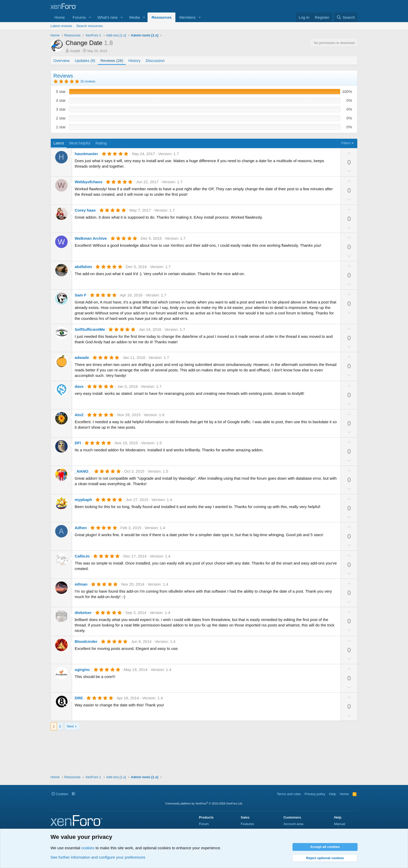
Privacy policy (315, 794)
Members (187, 17)
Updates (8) (85, 61)
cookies (88, 848)
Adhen (81, 528)
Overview (62, 61)
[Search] (346, 17)
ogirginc (82, 670)
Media (135, 17)
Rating (101, 143)
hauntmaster (86, 154)
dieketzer (83, 613)
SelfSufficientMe (90, 329)
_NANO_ (83, 471)
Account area (293, 824)
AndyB (75, 51)
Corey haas (85, 210)
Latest (59, 143)
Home (60, 17)
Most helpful (80, 143)
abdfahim (83, 267)
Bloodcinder (86, 641)
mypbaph (83, 500)
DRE (79, 698)
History (134, 61)
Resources (161, 17)
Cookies (60, 794)
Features (247, 824)
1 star (61, 127)
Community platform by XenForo (204, 803)
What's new (108, 17)
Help (333, 794)
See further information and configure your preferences (98, 857)
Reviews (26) (112, 61)
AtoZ (79, 415)
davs (79, 386)
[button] (90, 17)
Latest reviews (61, 26)
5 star (61, 91)
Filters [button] (346, 143)
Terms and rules (289, 794)
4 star (61, 100)
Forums (79, 17)
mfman (81, 584)
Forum (204, 824)
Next (70, 726)
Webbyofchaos (88, 182)
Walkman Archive (91, 238)
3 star (61, 109)
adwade (82, 357)
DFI (78, 443)
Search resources (90, 26)
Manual (340, 824)
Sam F (81, 295)
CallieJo (82, 556)
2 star (61, 118)
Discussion (155, 61)
